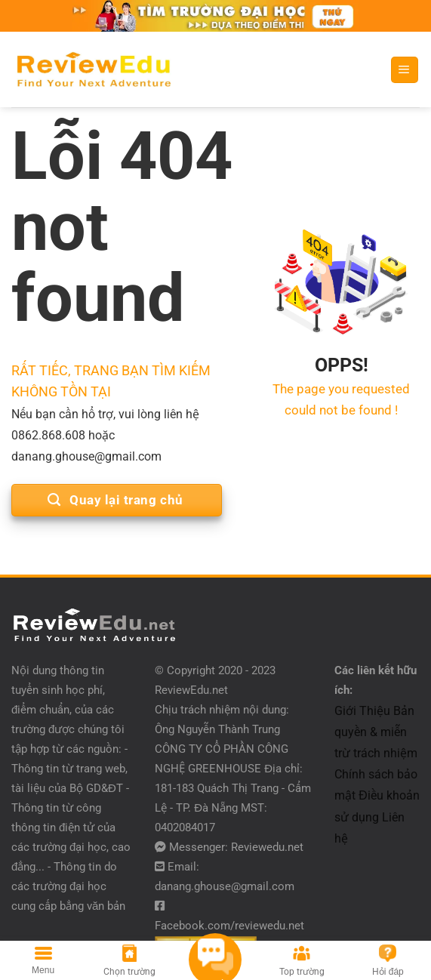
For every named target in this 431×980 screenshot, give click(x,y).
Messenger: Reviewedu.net (236, 847)
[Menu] (405, 70)
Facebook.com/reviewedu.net (229, 926)
